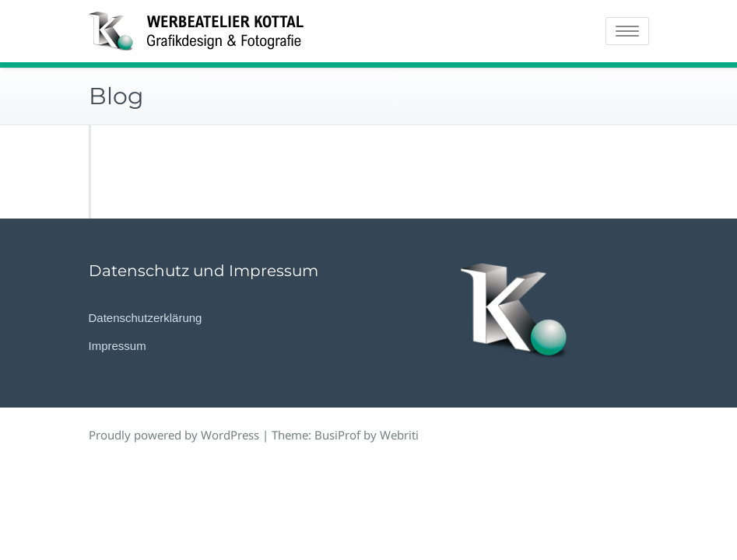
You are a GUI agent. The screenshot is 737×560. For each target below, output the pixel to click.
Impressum (118, 346)
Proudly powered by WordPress (174, 435)
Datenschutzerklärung (146, 318)
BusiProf (337, 435)
